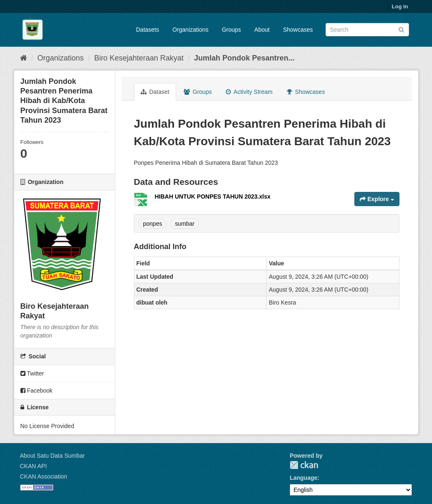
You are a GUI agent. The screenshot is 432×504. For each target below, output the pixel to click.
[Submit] (401, 29)
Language (303, 478)
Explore (377, 199)
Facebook (37, 391)
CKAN (304, 465)
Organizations (190, 30)
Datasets (148, 30)
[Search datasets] (367, 30)
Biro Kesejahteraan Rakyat (139, 58)
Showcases (298, 30)
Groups (231, 30)
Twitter (32, 373)
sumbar (185, 224)
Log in (400, 6)
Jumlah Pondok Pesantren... (244, 58)
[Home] (24, 58)
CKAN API (34, 466)
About (262, 30)
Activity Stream (249, 92)
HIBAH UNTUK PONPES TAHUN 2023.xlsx (213, 197)
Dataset (155, 92)
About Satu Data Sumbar (53, 456)
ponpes (153, 224)
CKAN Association (44, 476)
